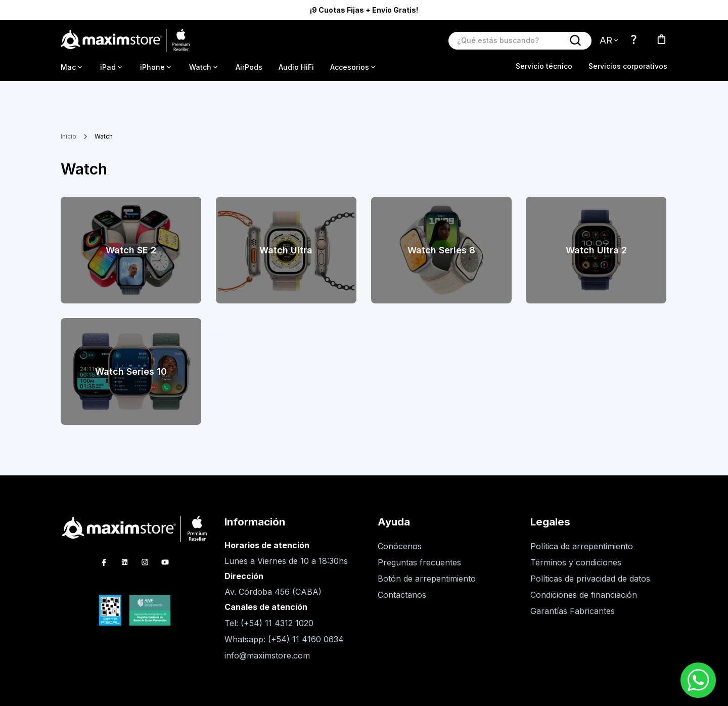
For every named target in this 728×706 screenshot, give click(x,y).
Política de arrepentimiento (582, 546)
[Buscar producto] (510, 40)
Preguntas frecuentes (419, 562)
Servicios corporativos (628, 66)
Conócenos (400, 546)
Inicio (69, 136)
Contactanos (402, 595)
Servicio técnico (544, 66)
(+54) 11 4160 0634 (306, 639)
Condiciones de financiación (584, 595)
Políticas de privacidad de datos (590, 579)
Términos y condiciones (576, 562)
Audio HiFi (296, 67)
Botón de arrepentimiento (427, 579)
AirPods (249, 67)
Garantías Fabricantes (573, 611)
